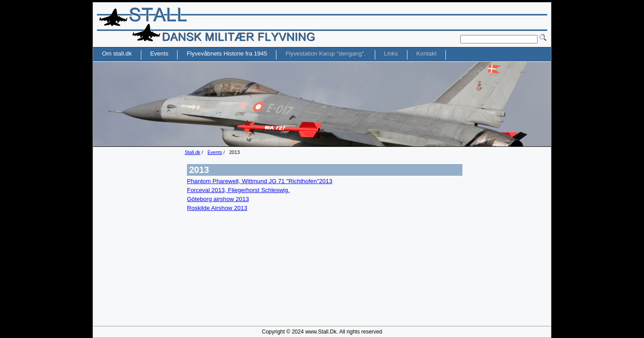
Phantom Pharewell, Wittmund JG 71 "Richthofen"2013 (260, 181)
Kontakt (426, 53)
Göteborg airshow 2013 (218, 199)
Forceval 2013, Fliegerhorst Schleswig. (238, 190)
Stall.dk (193, 152)
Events (215, 152)
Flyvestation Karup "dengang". (325, 53)
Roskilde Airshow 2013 (217, 208)
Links (391, 53)
